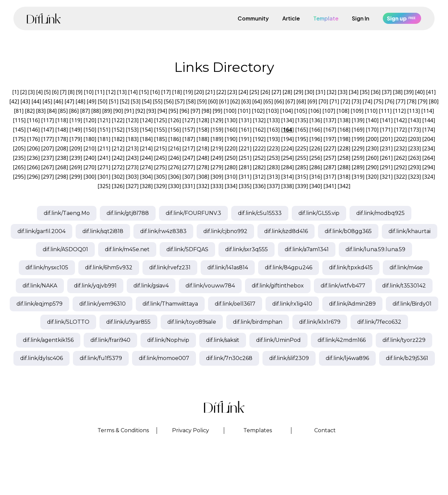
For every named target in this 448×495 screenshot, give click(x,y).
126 (175, 120)
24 (243, 92)
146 (33, 130)
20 (199, 92)
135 (302, 120)
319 (358, 177)
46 (58, 101)
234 (429, 148)
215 (160, 148)
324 (429, 177)
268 (62, 167)
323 (415, 177)
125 (160, 120)
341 (330, 186)
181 (104, 139)
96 (184, 111)
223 (273, 148)
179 (76, 139)
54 (147, 101)
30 (310, 92)
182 (118, 139)
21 (210, 92)
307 (189, 177)
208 (62, 148)
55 (158, 101)
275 (160, 167)
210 (90, 148)
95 (173, 111)
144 (429, 120)
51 (114, 101)
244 (146, 158)
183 (132, 139)
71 (334, 101)
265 (19, 167)
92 (140, 111)
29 (298, 92)
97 (195, 111)
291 (386, 167)
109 (357, 111)
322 (400, 177)
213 (132, 148)
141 (386, 120)
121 (104, 120)
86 (74, 111)
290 (372, 167)
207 (48, 148)
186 (175, 139)
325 (104, 186)
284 (288, 167)
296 (33, 177)
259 (358, 158)
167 (330, 130)
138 (344, 120)
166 (316, 130)
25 (254, 92)
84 (52, 111)
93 (151, 111)
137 (330, 120)
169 (358, 130)
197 (330, 139)
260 (372, 158)
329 (160, 186)
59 (202, 101)
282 (259, 167)
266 (33, 167)
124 (146, 120)
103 (272, 111)
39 (409, 92)
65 (268, 101)
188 (203, 139)
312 (259, 177)
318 (344, 177)
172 (400, 130)
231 (386, 148)
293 (415, 167)
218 (203, 148)
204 (429, 139)
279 (217, 167)
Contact (325, 430)
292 (400, 167)
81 (19, 111)
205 (19, 148)
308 (203, 177)
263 (415, 158)
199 (358, 139)
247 (189, 158)
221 (245, 148)
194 (288, 139)
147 (48, 130)
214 (146, 148)
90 (118, 111)
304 (146, 177)
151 (104, 130)
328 (146, 186)
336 (259, 186)
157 (189, 130)
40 (420, 92)
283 (273, 167)
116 (33, 120)
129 (217, 120)
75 (378, 101)
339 (302, 186)
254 (288, 158)
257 (330, 158)
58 (191, 101)
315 (302, 177)
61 (224, 101)
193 (273, 139)
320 (372, 177)
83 (41, 111)
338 (288, 186)
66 (279, 101)
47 (70, 101)
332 (203, 186)
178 (62, 139)
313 (273, 177)
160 (231, 130)
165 (302, 130)
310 (231, 177)
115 (19, 120)
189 (217, 139)
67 (290, 101)
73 (356, 101)
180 (90, 139)
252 (259, 158)
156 (175, 130)
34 (354, 92)
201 (386, 139)
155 (160, 130)
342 (344, 186)
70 (323, 101)
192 (259, 139)
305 (160, 177)
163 (273, 130)
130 (231, 120)
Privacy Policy (191, 430)
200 (372, 139)
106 (315, 111)
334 (231, 186)
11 (100, 92)
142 (400, 120)
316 (316, 177)
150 (90, 130)
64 (257, 101)
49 (91, 101)
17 (166, 92)
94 (162, 111)
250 (231, 158)
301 (104, 177)
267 (48, 167)
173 (415, 130)
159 (217, 130)
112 (399, 111)
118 (62, 120)
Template (326, 18)
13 (122, 92)
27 (276, 92)
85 (63, 111)
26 (265, 92)
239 (76, 158)
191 (245, 139)
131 (245, 120)
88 (96, 111)
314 (288, 177)
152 (118, 130)
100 (230, 111)
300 (90, 177)
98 (206, 111)
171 (386, 130)
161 (245, 130)
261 (386, 158)
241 (104, 158)
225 (302, 148)
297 (48, 177)
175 (19, 139)
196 (316, 139)
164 (288, 130)
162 (259, 130)
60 (213, 101)
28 (287, 92)
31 (321, 92)
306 (175, 177)
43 (25, 101)
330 (175, 186)
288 (344, 167)
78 (412, 101)
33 (342, 92)
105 (301, 111)
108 (343, 111)
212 (118, 148)
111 (385, 111)
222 (259, 148)
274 (146, 167)
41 (431, 92)
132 (259, 120)
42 (14, 101)
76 (390, 101)
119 (76, 120)
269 (76, 167)
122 (118, 120)
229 (358, 148)
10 (89, 92)
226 (316, 148)
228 (344, 148)
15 (144, 92)
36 (376, 92)
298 (62, 177)
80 (434, 101)
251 (245, 158)
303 (132, 177)
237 (48, 158)
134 (288, 120)
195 (302, 139)
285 (302, 167)
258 (344, 158)
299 (76, 177)
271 (104, 167)
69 (312, 101)
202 (400, 139)
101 (244, 111)
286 (316, 167)
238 (62, 158)
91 (129, 111)
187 (189, 139)
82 (30, 111)
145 (19, 130)
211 (104, 148)
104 (287, 111)
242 (118, 158)
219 (217, 148)
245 (160, 158)
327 (132, 186)
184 (146, 139)
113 (414, 111)
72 (345, 101)
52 (125, 101)
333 (217, 186)
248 (203, 158)
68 (301, 101)
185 (160, 139)
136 (316, 120)
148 (62, 130)
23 (232, 92)
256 (316, 158)
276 (175, 167)
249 (217, 158)
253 (273, 158)
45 (47, 101)
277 (189, 167)
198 (344, 139)
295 (19, 177)
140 (372, 120)
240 (90, 158)
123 (132, 120)
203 (415, 139)
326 (118, 186)
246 (175, 158)
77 (401, 101)
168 (344, 130)
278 (203, 167)
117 (48, 120)
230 (372, 148)
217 (189, 148)
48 (80, 101)
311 (245, 177)
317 (330, 177)
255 (302, 158)
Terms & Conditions (123, 430)
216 (175, 148)
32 (331, 92)
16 (155, 92)
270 (90, 167)
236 (33, 158)
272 (118, 167)
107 (329, 111)
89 (107, 111)
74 (367, 101)
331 (189, 186)
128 (203, 120)
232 (400, 148)
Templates (258, 430)
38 (398, 92)
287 (330, 167)
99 (217, 111)
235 (19, 158)
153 (132, 130)
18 (177, 92)
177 (48, 139)
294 (429, 167)
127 (189, 120)
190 (231, 139)
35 (365, 92)
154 (146, 130)
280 (231, 167)
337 (273, 186)
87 (85, 111)
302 (118, 177)
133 (273, 120)
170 (372, 130)
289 (358, 167)
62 (235, 101)
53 (136, 101)
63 (246, 101)
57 (180, 101)
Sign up (402, 18)
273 (132, 167)
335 (245, 186)
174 (429, 130)
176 (33, 139)
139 (358, 120)
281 (245, 167)
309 (217, 177)
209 (76, 148)
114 (428, 111)
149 (76, 130)
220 (231, 148)
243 (132, 158)
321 (386, 177)
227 (330, 148)
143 (415, 120)
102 (258, 111)
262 (400, 158)
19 (188, 92)
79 (423, 101)
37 (387, 92)
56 (169, 101)
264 (429, 158)
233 (415, 148)
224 (288, 148)
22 (221, 92)
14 (133, 92)
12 (111, 92)
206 (33, 148)
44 (36, 101)
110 (371, 111)
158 (203, 130)
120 (90, 120)
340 (316, 186)
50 (103, 101)
